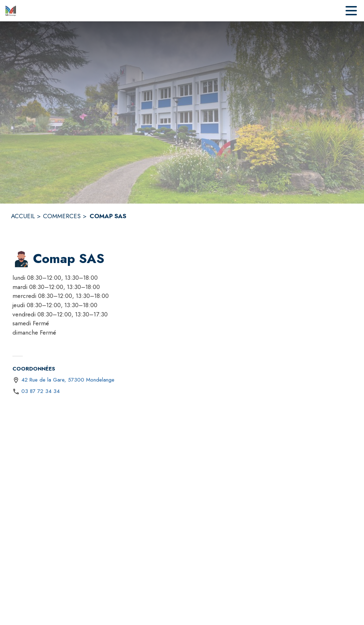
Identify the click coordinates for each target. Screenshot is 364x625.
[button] (21, 259)
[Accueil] (11, 11)
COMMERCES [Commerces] (62, 216)
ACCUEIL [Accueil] (23, 216)
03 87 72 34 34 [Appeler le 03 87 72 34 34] (41, 391)
